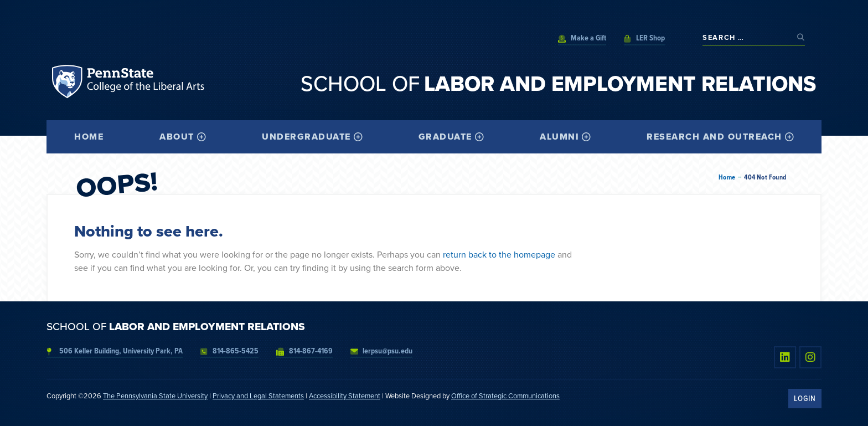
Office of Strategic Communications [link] (505, 396)
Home (727, 177)
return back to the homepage (499, 255)
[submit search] (801, 37)
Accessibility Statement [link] (345, 396)
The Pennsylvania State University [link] (155, 396)
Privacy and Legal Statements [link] (258, 396)
